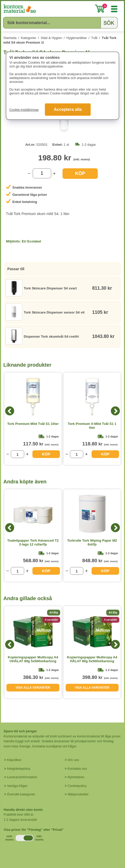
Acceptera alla (68, 109)
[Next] (115, 411)
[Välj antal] (42, 173)
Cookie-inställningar (24, 110)
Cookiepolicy (77, 786)
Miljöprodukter (78, 794)
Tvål (94, 38)
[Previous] (10, 411)
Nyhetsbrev (76, 777)
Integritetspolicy (19, 769)
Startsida (10, 38)
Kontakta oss (77, 769)
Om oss (73, 760)
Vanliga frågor (17, 786)
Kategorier (29, 38)
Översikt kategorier (21, 794)
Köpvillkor (14, 760)
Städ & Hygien (51, 38)
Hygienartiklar (77, 38)
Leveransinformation (22, 777)
